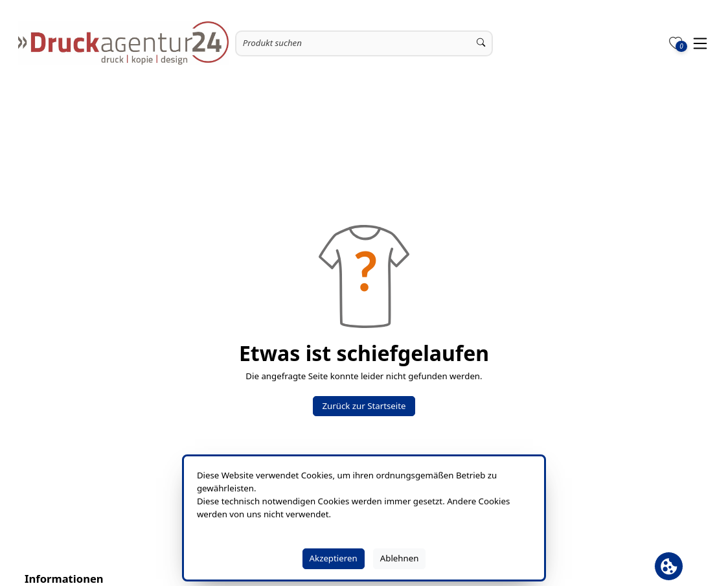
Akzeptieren (334, 558)
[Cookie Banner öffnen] (669, 566)
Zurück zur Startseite (364, 406)
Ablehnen (400, 558)
